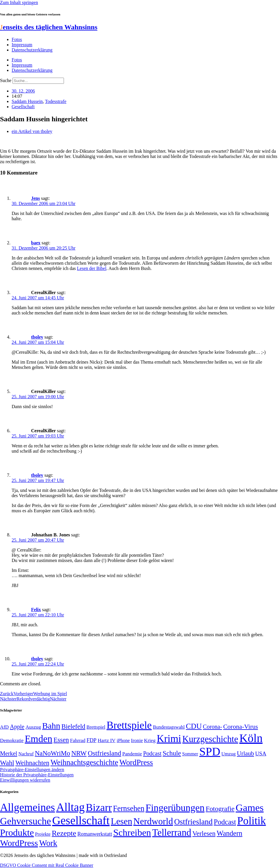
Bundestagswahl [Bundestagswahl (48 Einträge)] (169, 727)
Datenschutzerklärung (32, 50)
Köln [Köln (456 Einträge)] (251, 738)
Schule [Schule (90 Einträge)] (172, 753)
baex (36, 243)
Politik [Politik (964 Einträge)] (252, 821)
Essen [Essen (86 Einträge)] (61, 740)
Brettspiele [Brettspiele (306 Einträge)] (129, 725)
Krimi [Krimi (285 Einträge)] (169, 739)
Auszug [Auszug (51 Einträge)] (33, 727)
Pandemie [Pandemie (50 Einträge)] (132, 754)
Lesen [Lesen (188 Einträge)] (121, 821)
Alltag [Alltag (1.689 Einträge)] (70, 807)
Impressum (22, 45)
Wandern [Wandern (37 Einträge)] (229, 833)
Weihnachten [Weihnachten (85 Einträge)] (32, 763)
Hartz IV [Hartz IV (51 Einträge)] (107, 740)
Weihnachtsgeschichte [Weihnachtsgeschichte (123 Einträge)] (84, 763)
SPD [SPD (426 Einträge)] (210, 752)
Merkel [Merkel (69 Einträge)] (9, 753)
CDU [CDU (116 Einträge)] (194, 726)
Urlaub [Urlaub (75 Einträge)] (245, 753)
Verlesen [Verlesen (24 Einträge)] (204, 833)
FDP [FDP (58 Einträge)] (92, 740)
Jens (35, 198)
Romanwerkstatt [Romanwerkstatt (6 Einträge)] (95, 834)
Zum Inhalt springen (19, 2)
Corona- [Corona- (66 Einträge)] (212, 727)
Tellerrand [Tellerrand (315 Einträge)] (172, 833)
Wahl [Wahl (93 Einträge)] (7, 763)
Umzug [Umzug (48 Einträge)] (229, 754)
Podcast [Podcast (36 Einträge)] (225, 822)
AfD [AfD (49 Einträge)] (4, 727)
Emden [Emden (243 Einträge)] (39, 739)
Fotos (17, 39)
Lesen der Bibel (92, 268)
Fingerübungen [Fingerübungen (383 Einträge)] (175, 808)
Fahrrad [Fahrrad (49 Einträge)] (78, 740)
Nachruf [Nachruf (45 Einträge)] (26, 754)
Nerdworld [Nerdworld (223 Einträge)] (153, 821)
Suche (6, 80)
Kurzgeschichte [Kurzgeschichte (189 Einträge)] (210, 739)
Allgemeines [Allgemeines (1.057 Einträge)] (27, 807)
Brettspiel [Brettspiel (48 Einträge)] (96, 727)
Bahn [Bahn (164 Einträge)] (51, 726)
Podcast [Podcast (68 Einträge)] (152, 753)
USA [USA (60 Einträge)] (261, 754)
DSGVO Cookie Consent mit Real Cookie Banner (47, 865)
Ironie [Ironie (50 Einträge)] (137, 740)
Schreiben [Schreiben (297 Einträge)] (132, 833)
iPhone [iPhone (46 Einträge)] (123, 741)
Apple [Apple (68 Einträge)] (17, 727)
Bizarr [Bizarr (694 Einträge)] (99, 807)
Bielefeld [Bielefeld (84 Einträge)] (73, 726)
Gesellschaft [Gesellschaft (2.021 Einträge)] (81, 820)
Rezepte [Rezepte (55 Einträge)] (64, 833)
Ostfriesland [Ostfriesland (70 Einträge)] (193, 822)
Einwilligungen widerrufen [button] (25, 780)
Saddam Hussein (27, 101)
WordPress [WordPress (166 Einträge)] (19, 843)
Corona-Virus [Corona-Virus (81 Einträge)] (241, 726)
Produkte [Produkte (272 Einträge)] (17, 833)
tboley (37, 337)
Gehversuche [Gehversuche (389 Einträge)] (25, 821)
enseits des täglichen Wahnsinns (49, 27)
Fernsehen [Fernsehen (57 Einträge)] (129, 809)
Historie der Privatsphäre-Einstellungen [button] (37, 775)
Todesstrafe (56, 101)
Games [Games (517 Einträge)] (250, 808)
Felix (36, 610)
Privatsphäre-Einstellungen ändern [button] (32, 770)
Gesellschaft (23, 107)
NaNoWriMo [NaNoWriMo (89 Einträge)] (52, 753)
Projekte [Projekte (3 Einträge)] (43, 834)
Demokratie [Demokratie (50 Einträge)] (12, 740)
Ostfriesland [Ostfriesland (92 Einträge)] (104, 753)
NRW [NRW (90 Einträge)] (79, 753)
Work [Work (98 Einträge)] (48, 843)
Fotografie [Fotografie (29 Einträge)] (220, 809)
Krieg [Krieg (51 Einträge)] (150, 740)
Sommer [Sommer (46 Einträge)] (190, 754)
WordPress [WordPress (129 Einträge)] (136, 762)
